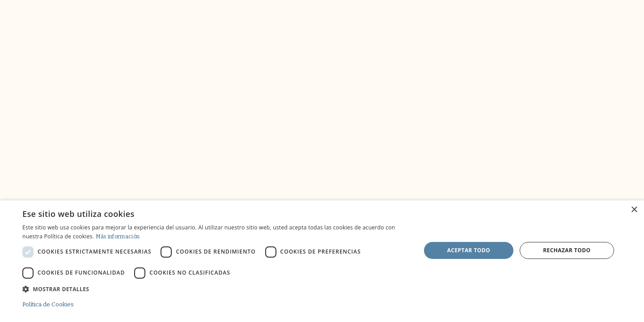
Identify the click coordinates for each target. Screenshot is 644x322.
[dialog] (322, 261)
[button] (216, 289)
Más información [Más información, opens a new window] (118, 237)
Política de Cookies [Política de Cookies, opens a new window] (48, 304)
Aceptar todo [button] (469, 250)
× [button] (634, 210)
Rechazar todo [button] (567, 250)
